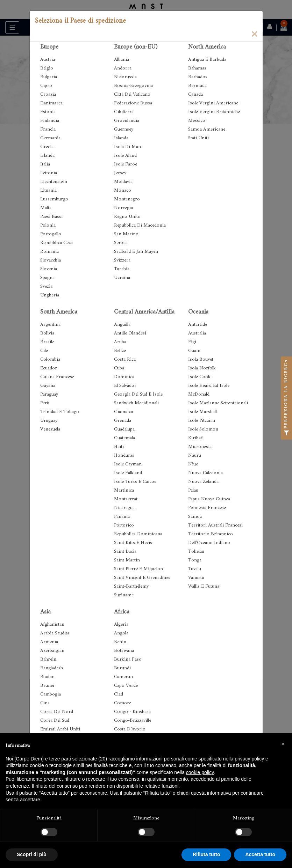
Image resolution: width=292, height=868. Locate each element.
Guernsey (124, 129)
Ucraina (122, 278)
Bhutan (47, 677)
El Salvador (125, 386)
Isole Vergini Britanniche (214, 112)
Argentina (50, 325)
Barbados (198, 77)
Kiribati (196, 438)
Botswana (124, 651)
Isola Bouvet (201, 359)
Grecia (47, 147)
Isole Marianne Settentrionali (218, 403)
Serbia (120, 243)
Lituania (48, 190)
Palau (193, 490)
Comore (123, 703)
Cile (44, 351)
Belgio (47, 68)
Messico (197, 121)
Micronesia (200, 447)
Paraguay (49, 394)
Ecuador (49, 368)
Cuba (119, 368)
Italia (45, 164)
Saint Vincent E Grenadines (142, 578)
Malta (46, 208)
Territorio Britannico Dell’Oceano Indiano (211, 538)
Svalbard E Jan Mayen (136, 252)
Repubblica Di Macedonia (140, 225)
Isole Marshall (202, 412)
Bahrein (48, 659)
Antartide (198, 325)
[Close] (254, 34)
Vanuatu (196, 578)
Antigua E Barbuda (207, 60)
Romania (49, 252)
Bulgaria (49, 77)
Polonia (48, 225)
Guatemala (124, 438)
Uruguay (49, 421)
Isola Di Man (127, 147)
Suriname (124, 595)
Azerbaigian (52, 651)
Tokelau (196, 551)
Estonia (48, 112)
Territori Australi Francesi (215, 525)
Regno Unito (127, 217)
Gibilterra (124, 112)
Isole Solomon (203, 429)
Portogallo (51, 234)
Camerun (123, 677)
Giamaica (123, 412)
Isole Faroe (126, 164)
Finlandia (50, 121)
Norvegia (123, 208)
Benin (120, 642)
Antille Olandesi (130, 333)
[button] (283, 744)
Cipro (46, 86)
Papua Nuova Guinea (209, 499)
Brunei (47, 686)
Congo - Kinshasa (132, 712)
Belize (120, 351)
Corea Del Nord (57, 712)
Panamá (122, 517)
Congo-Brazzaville (133, 720)
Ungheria (50, 295)
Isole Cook (199, 377)
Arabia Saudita (55, 633)
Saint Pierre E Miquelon (138, 569)
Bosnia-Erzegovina (133, 86)
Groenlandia (127, 121)
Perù (45, 403)
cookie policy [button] (200, 772)
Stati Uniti (198, 138)
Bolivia (47, 333)
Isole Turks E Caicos (135, 482)
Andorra (123, 68)
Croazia (48, 94)
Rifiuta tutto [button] (206, 854)
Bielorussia (125, 77)
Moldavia (123, 182)
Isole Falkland (128, 473)
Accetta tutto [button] (260, 854)
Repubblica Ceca (56, 243)
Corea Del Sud (55, 720)
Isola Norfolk (202, 368)
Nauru (195, 455)
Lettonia (49, 173)
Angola (121, 633)
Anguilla (122, 325)
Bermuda (197, 86)
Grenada (123, 421)
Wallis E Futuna (204, 586)
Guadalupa (124, 429)
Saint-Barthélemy (131, 586)
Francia (48, 129)
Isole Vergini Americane (213, 103)
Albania (122, 60)
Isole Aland (125, 156)
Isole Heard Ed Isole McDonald (209, 390)
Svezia (46, 286)
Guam (194, 351)
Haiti (119, 447)
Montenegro (127, 199)
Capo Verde (126, 686)
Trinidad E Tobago (60, 412)
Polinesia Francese (207, 508)
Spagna (47, 278)
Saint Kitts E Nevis (133, 543)
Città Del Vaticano (132, 94)
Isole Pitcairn (202, 421)
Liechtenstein (54, 182)
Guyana (48, 386)
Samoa (195, 517)
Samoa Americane (207, 129)
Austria (48, 60)
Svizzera (122, 260)
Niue (193, 464)
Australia (197, 333)
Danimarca (51, 103)
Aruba (120, 342)
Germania (50, 138)
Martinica (124, 490)
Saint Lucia (125, 551)
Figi (192, 342)
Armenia (49, 642)
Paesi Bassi (51, 217)
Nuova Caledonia (205, 473)
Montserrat (126, 499)
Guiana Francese (57, 377)
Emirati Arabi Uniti (60, 729)
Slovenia (49, 269)
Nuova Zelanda (203, 482)
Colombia (50, 359)
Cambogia (51, 694)
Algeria (121, 624)
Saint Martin (127, 560)
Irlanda (47, 156)
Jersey (120, 173)
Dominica (124, 377)
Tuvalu (195, 569)
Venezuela (50, 429)
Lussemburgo (54, 199)
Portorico (124, 525)
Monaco (123, 190)
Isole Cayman (128, 464)
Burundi (122, 668)
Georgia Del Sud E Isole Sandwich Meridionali (138, 399)
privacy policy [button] (249, 759)
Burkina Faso (128, 659)
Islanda (121, 138)
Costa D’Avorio (130, 729)
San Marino (126, 234)
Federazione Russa (133, 103)
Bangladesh (52, 668)
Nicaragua (124, 508)
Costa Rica (125, 359)
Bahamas (197, 68)
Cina (45, 703)
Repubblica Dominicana (138, 534)
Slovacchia (51, 260)
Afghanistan (52, 624)
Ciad (119, 694)
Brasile (47, 342)
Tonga (195, 560)
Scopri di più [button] (32, 854)
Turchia (122, 269)
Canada (195, 94)
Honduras (124, 455)
